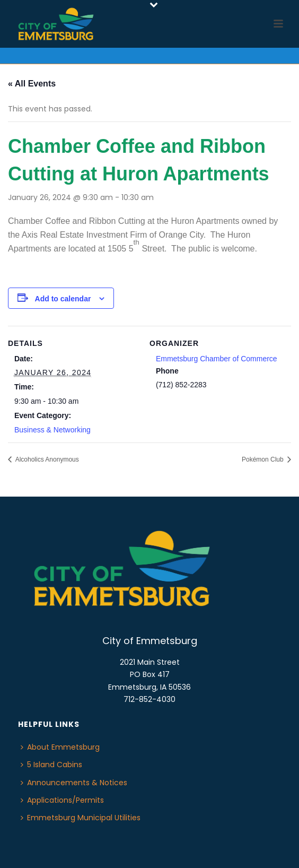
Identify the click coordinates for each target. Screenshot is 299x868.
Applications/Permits (62, 800)
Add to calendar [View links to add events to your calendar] (63, 299)
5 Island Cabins (51, 765)
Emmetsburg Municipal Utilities (81, 818)
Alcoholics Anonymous (46, 459)
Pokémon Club (263, 459)
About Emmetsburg (60, 747)
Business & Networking (52, 430)
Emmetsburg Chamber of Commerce (217, 359)
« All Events (32, 84)
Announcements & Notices (74, 783)
